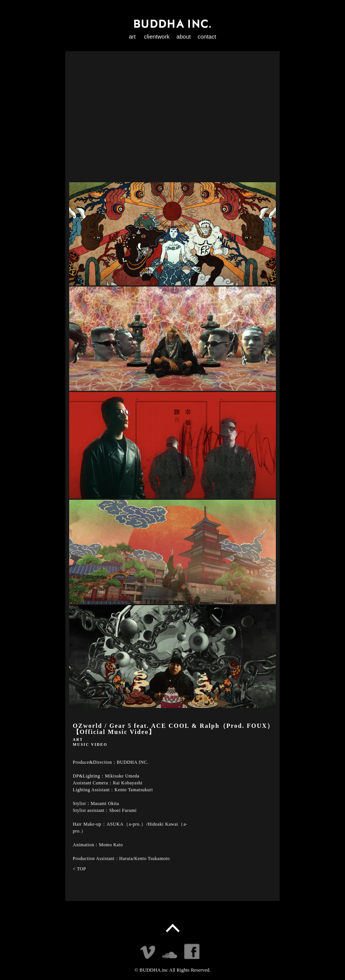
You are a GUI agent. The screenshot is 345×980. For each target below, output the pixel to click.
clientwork (157, 36)
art (132, 36)
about (184, 36)
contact (207, 36)
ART (78, 739)
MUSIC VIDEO (90, 744)
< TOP (80, 869)
